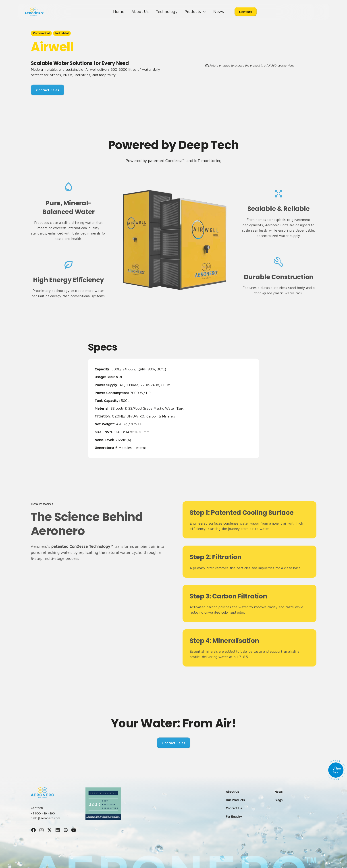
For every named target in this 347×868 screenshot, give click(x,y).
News (219, 11)
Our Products (235, 800)
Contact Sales (48, 90)
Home (119, 11)
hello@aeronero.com (45, 818)
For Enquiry (234, 816)
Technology (167, 11)
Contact (246, 12)
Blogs (279, 800)
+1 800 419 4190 (43, 813)
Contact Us (234, 808)
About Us (140, 11)
